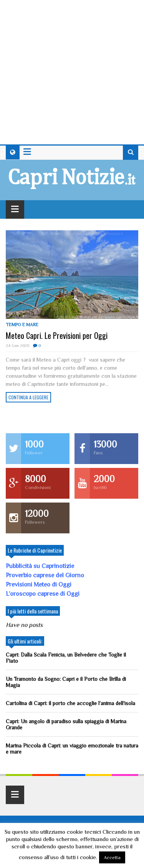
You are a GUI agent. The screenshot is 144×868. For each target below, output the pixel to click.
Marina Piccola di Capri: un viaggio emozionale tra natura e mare (72, 749)
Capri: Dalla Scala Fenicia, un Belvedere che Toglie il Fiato (66, 658)
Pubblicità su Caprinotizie (41, 566)
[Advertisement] (72, 72)
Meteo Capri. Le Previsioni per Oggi (57, 335)
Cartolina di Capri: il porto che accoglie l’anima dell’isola (70, 703)
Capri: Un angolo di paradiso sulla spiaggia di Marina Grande (66, 724)
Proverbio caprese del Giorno (45, 575)
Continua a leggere (28, 397)
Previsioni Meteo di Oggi (39, 585)
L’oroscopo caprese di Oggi (43, 594)
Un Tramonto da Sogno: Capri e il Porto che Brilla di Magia (66, 682)
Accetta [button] (112, 857)
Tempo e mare (22, 325)
